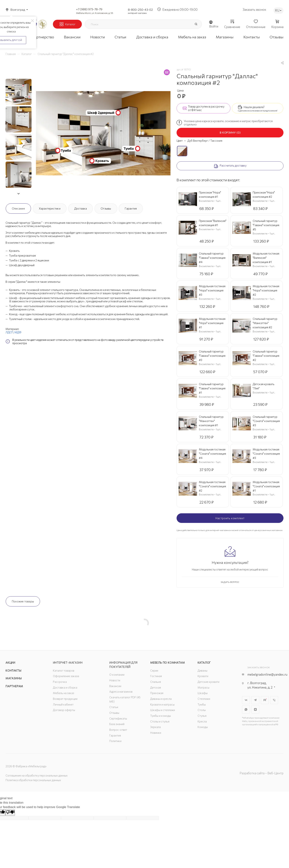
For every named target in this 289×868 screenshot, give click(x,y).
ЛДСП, (10, 332)
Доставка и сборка (65, 687)
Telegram (255, 700)
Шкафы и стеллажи (163, 710)
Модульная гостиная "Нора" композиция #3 (212, 290)
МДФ (18, 332)
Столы (202, 710)
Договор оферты (64, 710)
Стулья (202, 716)
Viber (274, 700)
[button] (18, 194)
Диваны (202, 670)
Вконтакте (246, 700)
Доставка (81, 208)
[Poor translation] (10, 813)
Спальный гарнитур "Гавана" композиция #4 (212, 258)
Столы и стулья (160, 721)
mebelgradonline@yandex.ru (267, 674)
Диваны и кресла (161, 699)
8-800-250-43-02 (140, 9)
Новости (115, 680)
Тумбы (202, 704)
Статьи (114, 707)
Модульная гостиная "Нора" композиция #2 (266, 290)
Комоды (203, 727)
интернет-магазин (137, 13)
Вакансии (115, 686)
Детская (156, 687)
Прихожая (157, 693)
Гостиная (156, 676)
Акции (10, 663)
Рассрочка (60, 682)
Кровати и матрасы (162, 704)
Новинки (156, 733)
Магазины (14, 678)
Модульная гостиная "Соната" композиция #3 (266, 454)
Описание (18, 208)
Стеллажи (204, 699)
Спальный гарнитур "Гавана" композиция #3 (212, 356)
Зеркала (155, 727)
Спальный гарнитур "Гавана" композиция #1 (212, 388)
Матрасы (203, 687)
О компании (117, 675)
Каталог (204, 663)
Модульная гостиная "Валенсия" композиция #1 (266, 258)
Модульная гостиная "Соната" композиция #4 (212, 454)
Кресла (202, 721)
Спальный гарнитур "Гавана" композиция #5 (266, 225)
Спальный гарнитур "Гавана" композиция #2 (266, 356)
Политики (115, 741)
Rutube (265, 700)
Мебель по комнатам (167, 663)
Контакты (13, 670)
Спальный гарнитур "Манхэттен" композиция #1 (211, 421)
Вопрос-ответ (118, 730)
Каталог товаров (64, 670)
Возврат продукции (65, 699)
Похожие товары (23, 601)
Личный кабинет (63, 704)
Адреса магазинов (121, 691)
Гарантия (131, 208)
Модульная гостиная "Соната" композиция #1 (266, 486)
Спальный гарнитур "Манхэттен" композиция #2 (265, 323)
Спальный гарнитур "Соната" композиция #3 (266, 421)
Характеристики (50, 208)
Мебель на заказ (63, 693)
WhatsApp (246, 709)
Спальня (156, 682)
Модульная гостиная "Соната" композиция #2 (212, 486)
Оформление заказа (66, 676)
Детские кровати (208, 682)
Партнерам (14, 686)
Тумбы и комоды (161, 716)
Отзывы (106, 208)
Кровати (203, 676)
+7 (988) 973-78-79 (89, 9)
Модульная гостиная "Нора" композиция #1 (212, 323)
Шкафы (203, 693)
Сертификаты (118, 718)
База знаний (117, 724)
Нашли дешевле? (254, 107)
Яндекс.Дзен (255, 709)
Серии (154, 670)
